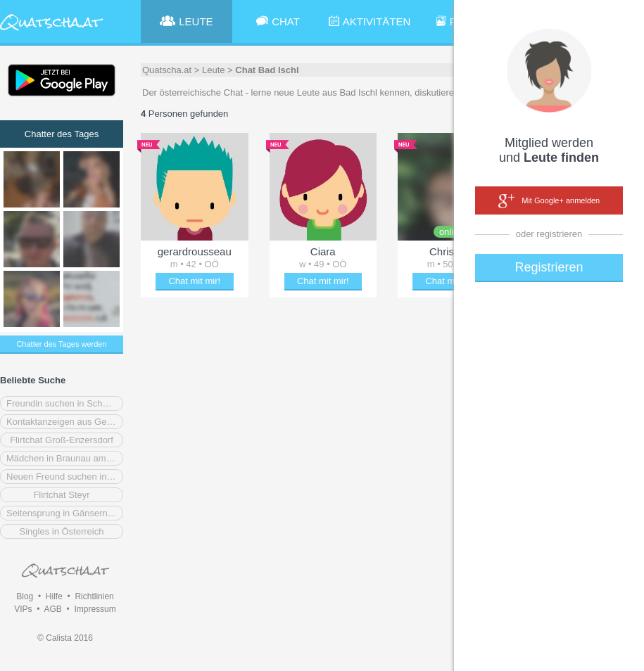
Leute (214, 70)
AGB (52, 609)
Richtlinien (94, 596)
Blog (25, 596)
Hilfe (54, 596)
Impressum (95, 609)
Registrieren (549, 267)
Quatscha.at (167, 70)
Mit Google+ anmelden (549, 201)
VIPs (23, 609)
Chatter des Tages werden (61, 344)
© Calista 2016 (65, 638)
